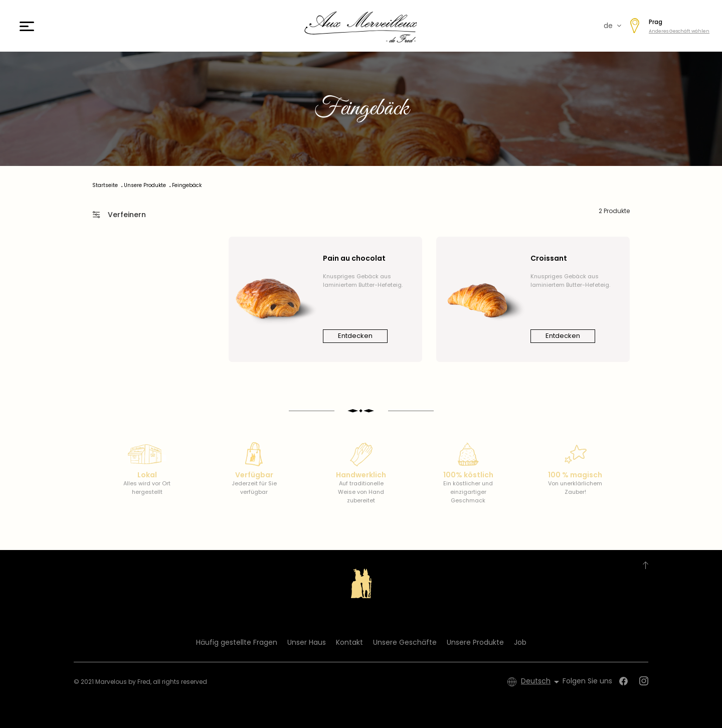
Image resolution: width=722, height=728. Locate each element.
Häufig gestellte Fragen (237, 642)
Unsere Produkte (475, 642)
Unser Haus (307, 642)
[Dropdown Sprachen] (542, 682)
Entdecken (355, 336)
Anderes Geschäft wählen (679, 31)
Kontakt (349, 642)
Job (520, 642)
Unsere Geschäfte (405, 642)
